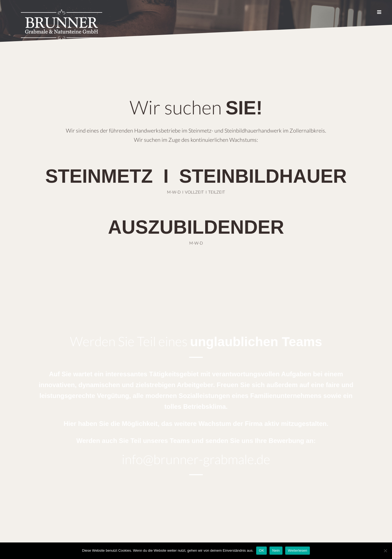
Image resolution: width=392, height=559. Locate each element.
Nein (276, 550)
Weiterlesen (298, 550)
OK (261, 550)
